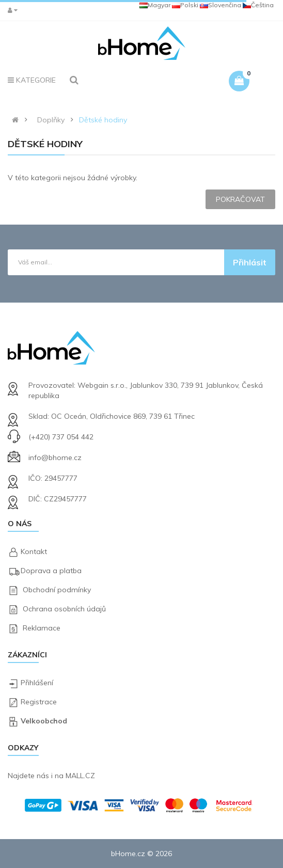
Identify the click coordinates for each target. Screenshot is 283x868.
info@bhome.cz (55, 457)
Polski (185, 5)
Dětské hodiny (103, 120)
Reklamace (42, 628)
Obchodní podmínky (57, 590)
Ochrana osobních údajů (64, 609)
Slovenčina (221, 5)
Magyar (155, 5)
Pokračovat (240, 199)
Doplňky (51, 120)
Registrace (39, 702)
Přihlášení (37, 683)
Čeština (258, 5)
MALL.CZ (80, 776)
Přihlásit (250, 262)
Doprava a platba (51, 571)
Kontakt (34, 551)
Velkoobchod (44, 721)
